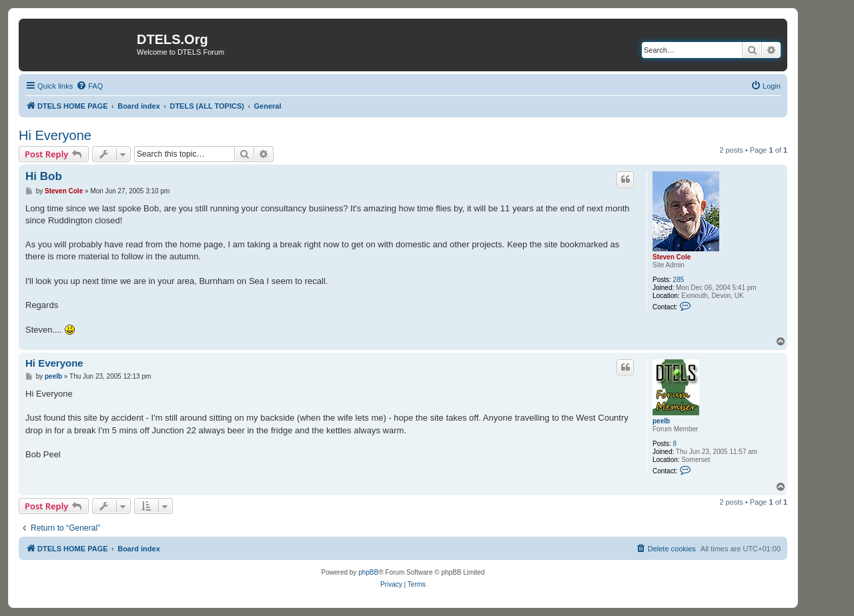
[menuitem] (89, 86)
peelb (661, 421)
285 (679, 280)
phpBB (368, 572)
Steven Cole (672, 257)
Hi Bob (44, 176)
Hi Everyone (55, 135)
